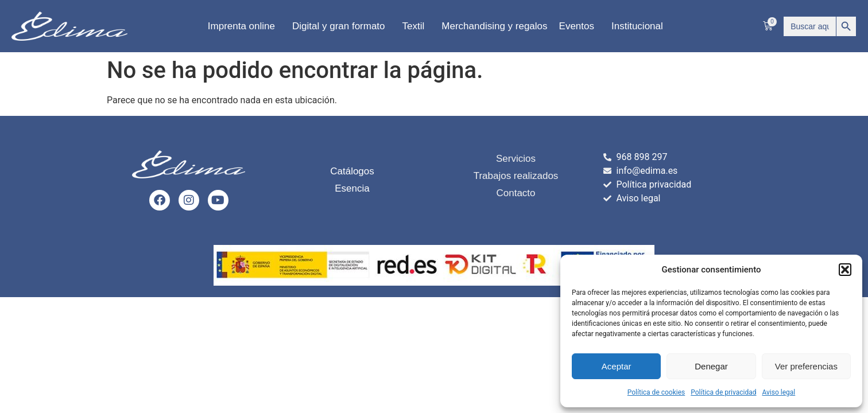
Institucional (640, 26)
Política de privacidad (723, 392)
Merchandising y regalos (494, 26)
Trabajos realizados (516, 176)
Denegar (711, 366)
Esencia (352, 188)
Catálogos (352, 171)
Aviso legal (778, 392)
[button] (845, 270)
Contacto (516, 193)
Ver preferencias (806, 366)
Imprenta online (244, 26)
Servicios (516, 159)
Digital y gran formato (342, 26)
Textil (416, 26)
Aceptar (617, 366)
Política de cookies (656, 392)
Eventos (580, 26)
